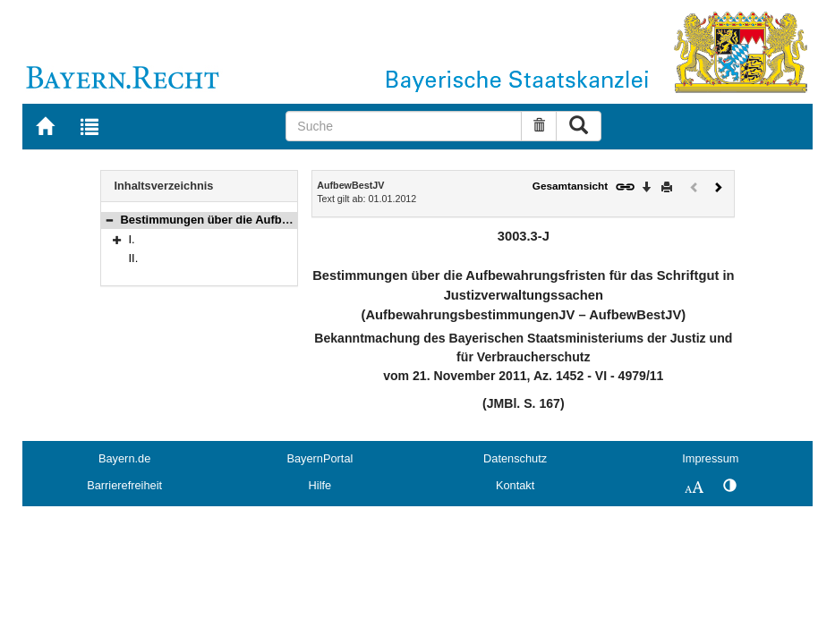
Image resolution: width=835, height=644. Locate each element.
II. (134, 258)
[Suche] (404, 126)
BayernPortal (320, 458)
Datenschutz (515, 458)
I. (132, 239)
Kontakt (515, 485)
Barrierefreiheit (124, 485)
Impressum (710, 458)
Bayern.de (124, 458)
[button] (109, 220)
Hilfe (320, 485)
